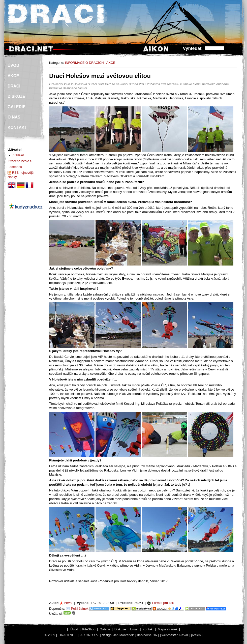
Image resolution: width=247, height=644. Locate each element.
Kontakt (148, 629)
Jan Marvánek (123, 635)
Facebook (15, 167)
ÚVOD (13, 65)
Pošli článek (80, 609)
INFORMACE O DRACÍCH (84, 63)
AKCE (111, 63)
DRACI (14, 86)
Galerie (105, 629)
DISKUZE (16, 96)
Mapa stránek (168, 629)
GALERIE (17, 107)
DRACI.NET (67, 635)
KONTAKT (17, 127)
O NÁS (14, 117)
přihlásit (18, 155)
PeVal (68, 603)
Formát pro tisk (163, 603)
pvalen (196, 635)
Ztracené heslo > (20, 161)
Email (134, 629)
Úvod (74, 629)
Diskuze (120, 629)
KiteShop (89, 629)
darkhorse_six (147, 635)
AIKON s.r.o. (89, 635)
